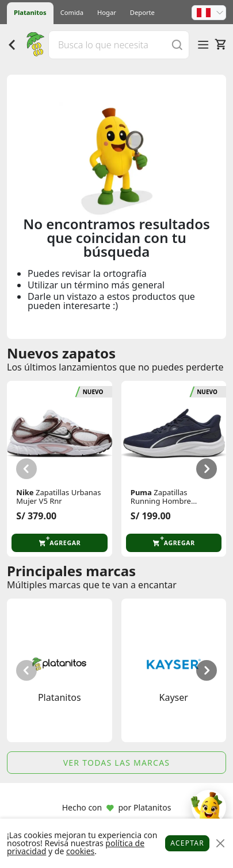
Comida (72, 12)
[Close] (220, 844)
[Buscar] (177, 45)
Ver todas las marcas (117, 763)
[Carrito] (220, 44)
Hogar (107, 12)
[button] (209, 13)
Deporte (142, 12)
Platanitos (30, 12)
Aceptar (187, 843)
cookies (80, 851)
